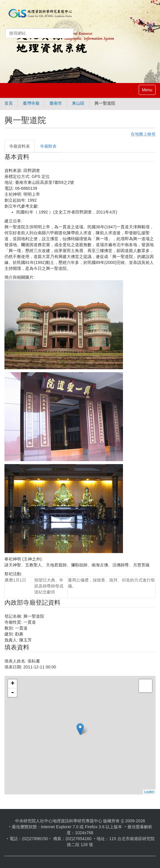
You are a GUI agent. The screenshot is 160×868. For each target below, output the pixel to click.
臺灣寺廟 (31, 103)
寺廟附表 (48, 146)
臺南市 (56, 103)
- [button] (12, 693)
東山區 (78, 103)
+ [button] (13, 684)
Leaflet (149, 792)
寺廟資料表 (20, 146)
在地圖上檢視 (143, 134)
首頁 (9, 103)
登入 (151, 26)
